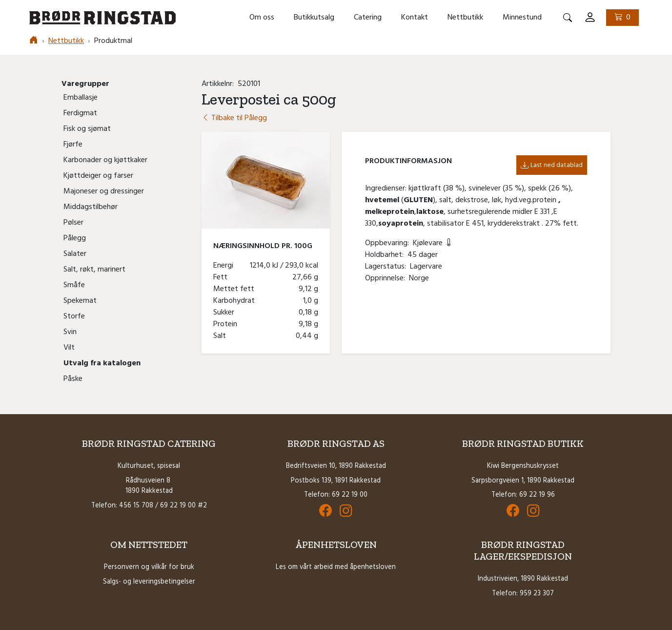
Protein (227, 324)
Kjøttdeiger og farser (98, 176)
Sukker (226, 313)
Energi (225, 266)
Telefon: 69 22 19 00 (336, 495)
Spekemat (80, 301)
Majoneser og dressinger (104, 191)
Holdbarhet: (386, 255)
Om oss (262, 18)
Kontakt (415, 18)
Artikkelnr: (220, 84)
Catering (368, 18)
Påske (73, 379)
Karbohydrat (236, 301)
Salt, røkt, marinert (94, 270)
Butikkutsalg (314, 18)
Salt (222, 336)
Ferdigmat (80, 113)
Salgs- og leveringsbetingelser (149, 582)
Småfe (74, 285)
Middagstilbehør (91, 207)
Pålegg (75, 238)
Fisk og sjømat (87, 129)
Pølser (73, 223)
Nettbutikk (465, 18)
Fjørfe (73, 145)
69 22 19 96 (537, 495)
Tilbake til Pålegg (234, 118)
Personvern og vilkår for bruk (149, 567)
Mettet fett (236, 289)
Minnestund (522, 18)
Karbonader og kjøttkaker (105, 160)
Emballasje (81, 98)
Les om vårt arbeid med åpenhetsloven (336, 567)
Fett (222, 277)
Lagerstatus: (387, 267)
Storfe (74, 316)
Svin (70, 332)
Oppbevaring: (389, 243)
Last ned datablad (552, 165)
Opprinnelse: (387, 278)
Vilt (69, 348)
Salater (75, 254)
